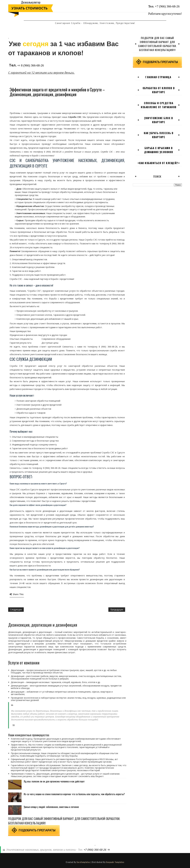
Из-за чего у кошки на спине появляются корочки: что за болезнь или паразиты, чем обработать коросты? (74, 794)
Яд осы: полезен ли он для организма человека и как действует (54, 781)
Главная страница (158, 77)
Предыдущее (117, 609)
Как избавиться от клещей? (159, 163)
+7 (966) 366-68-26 (167, 6)
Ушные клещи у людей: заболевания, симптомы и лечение (51, 807)
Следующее (16, 609)
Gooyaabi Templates (115, 862)
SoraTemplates (83, 862)
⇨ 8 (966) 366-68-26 (31, 65)
